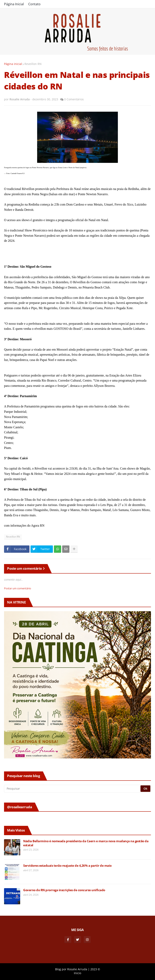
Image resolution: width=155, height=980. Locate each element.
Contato (34, 4)
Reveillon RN (33, 64)
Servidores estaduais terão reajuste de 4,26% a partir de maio (67, 866)
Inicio (77, 973)
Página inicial (13, 64)
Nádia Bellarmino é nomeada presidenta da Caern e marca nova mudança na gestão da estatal (86, 843)
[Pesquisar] (73, 789)
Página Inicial (14, 4)
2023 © (95, 969)
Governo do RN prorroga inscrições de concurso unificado (64, 890)
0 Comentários (74, 99)
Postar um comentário (18, 588)
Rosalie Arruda (77, 969)
